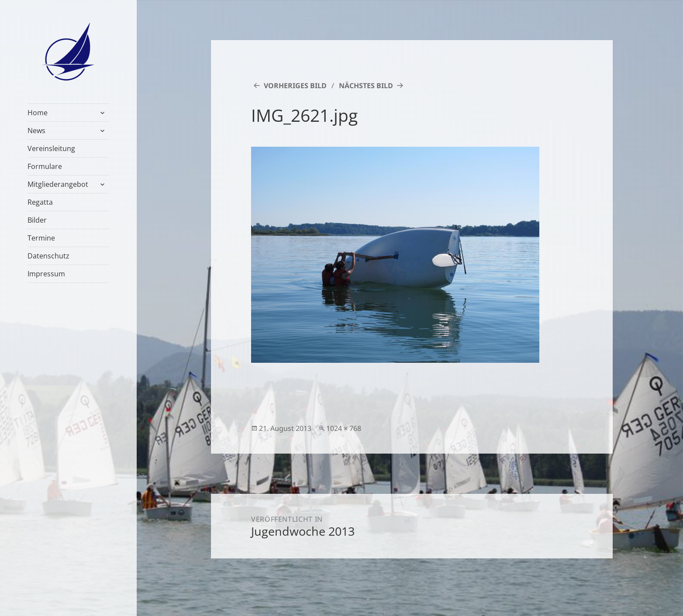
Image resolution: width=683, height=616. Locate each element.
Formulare (45, 166)
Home (38, 113)
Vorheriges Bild (295, 86)
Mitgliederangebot (58, 184)
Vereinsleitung (51, 148)
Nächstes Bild (366, 86)
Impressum (46, 274)
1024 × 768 (344, 428)
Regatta (40, 202)
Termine (41, 238)
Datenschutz (48, 256)
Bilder (37, 220)
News (36, 131)
